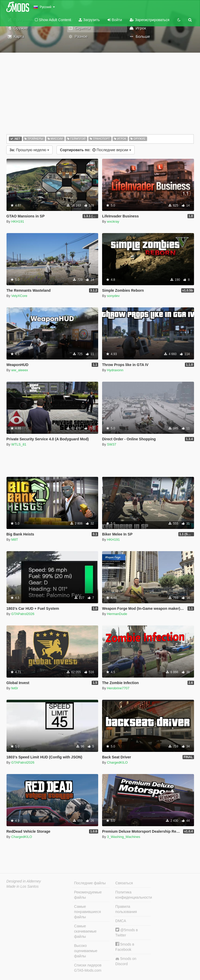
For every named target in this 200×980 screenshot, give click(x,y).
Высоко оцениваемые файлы (86, 951)
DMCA (121, 921)
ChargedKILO (117, 762)
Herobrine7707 (118, 688)
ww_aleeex (20, 370)
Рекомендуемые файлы (88, 895)
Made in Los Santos (23, 886)
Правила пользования (126, 909)
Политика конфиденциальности (133, 895)
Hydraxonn (115, 370)
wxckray (113, 221)
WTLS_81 (19, 444)
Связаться (124, 883)
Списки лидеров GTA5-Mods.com (88, 968)
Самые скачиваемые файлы (85, 931)
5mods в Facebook (125, 947)
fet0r (15, 688)
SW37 (112, 444)
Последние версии (96, 150)
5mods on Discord (126, 961)
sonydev (113, 296)
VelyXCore (19, 296)
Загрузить (89, 20)
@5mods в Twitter (127, 932)
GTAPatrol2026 (23, 614)
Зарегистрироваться (149, 20)
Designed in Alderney (24, 881)
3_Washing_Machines (124, 837)
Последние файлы (90, 883)
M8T (15, 540)
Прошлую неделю (30, 150)
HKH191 (18, 221)
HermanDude (117, 614)
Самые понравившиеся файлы (88, 912)
